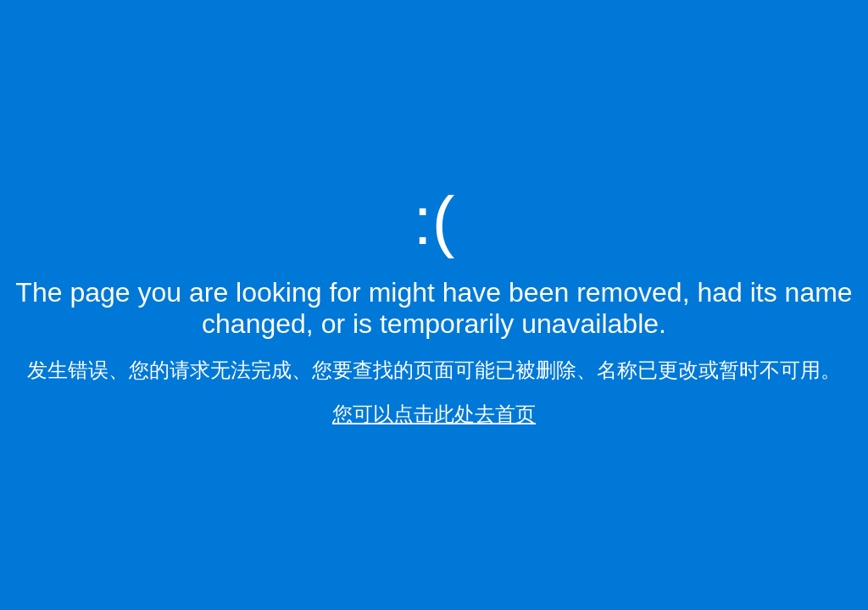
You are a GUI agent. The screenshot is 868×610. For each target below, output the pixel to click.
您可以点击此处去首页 (434, 414)
